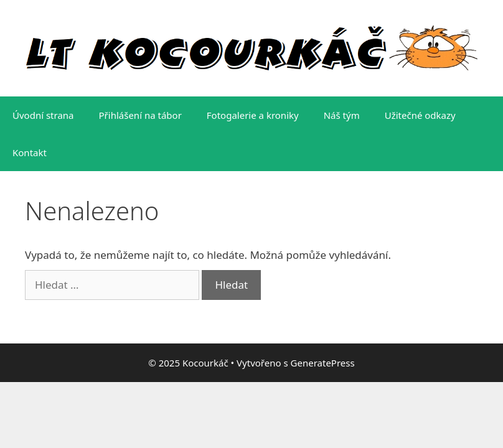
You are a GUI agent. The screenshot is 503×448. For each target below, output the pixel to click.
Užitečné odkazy (420, 115)
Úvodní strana (43, 115)
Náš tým (342, 115)
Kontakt (30, 152)
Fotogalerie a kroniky (253, 115)
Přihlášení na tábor (140, 115)
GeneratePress (323, 363)
